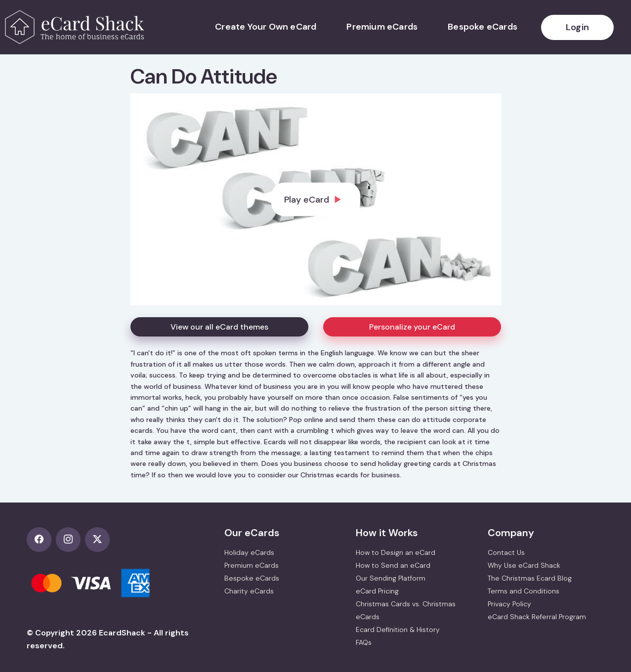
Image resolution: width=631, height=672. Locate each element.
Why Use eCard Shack (524, 565)
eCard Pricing (377, 591)
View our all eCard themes (219, 327)
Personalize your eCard (412, 327)
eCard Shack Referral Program (537, 617)
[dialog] (316, 199)
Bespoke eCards (483, 27)
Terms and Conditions (524, 591)
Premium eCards (382, 27)
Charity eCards (249, 591)
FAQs (364, 642)
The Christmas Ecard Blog (530, 578)
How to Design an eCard (396, 552)
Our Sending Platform (391, 578)
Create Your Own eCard (266, 27)
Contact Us (506, 552)
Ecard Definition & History (398, 630)
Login (577, 27)
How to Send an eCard (393, 565)
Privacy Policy (509, 604)
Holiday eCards (249, 552)
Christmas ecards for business (350, 475)
